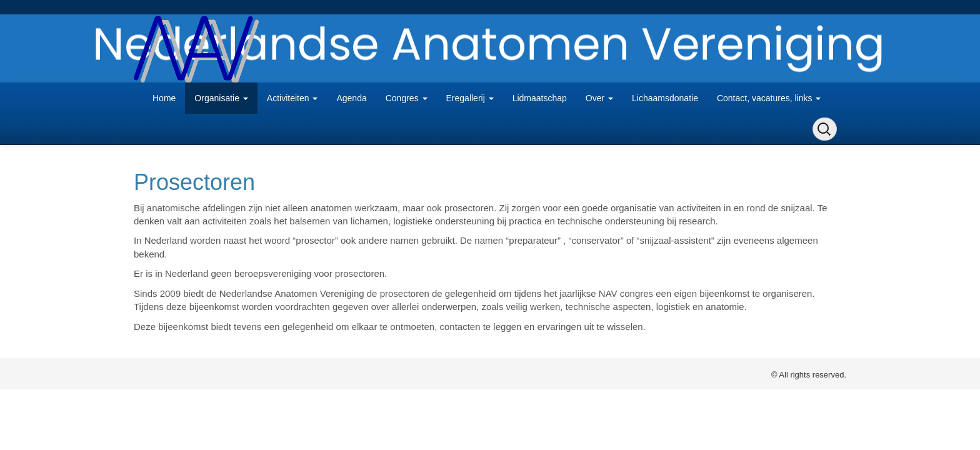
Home (164, 98)
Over (599, 98)
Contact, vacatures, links (769, 98)
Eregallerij (470, 98)
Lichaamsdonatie (665, 98)
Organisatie (221, 98)
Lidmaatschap (540, 98)
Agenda (351, 98)
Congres (407, 98)
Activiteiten (292, 98)
